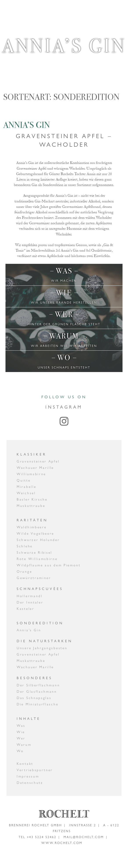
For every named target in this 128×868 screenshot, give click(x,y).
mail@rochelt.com (84, 837)
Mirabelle (26, 487)
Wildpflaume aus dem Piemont (49, 565)
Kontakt (25, 764)
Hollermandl (30, 596)
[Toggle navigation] (114, 9)
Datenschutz (30, 783)
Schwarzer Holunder (38, 540)
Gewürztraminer (34, 578)
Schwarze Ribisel (34, 552)
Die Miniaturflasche (37, 704)
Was (21, 726)
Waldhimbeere (32, 527)
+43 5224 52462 (42, 837)
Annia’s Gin (27, 125)
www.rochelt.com (62, 843)
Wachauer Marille (35, 468)
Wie (21, 732)
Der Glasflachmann (37, 691)
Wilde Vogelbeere (35, 533)
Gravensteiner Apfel (38, 461)
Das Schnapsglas (34, 698)
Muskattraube (31, 506)
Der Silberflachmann (38, 685)
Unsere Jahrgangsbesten (42, 648)
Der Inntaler (30, 602)
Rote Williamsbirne (37, 559)
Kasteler (26, 609)
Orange (24, 571)
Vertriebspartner (35, 770)
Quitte (24, 480)
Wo (20, 751)
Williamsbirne (31, 474)
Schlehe (25, 546)
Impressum (28, 776)
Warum (24, 745)
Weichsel (26, 493)
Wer (21, 738)
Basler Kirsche (32, 499)
